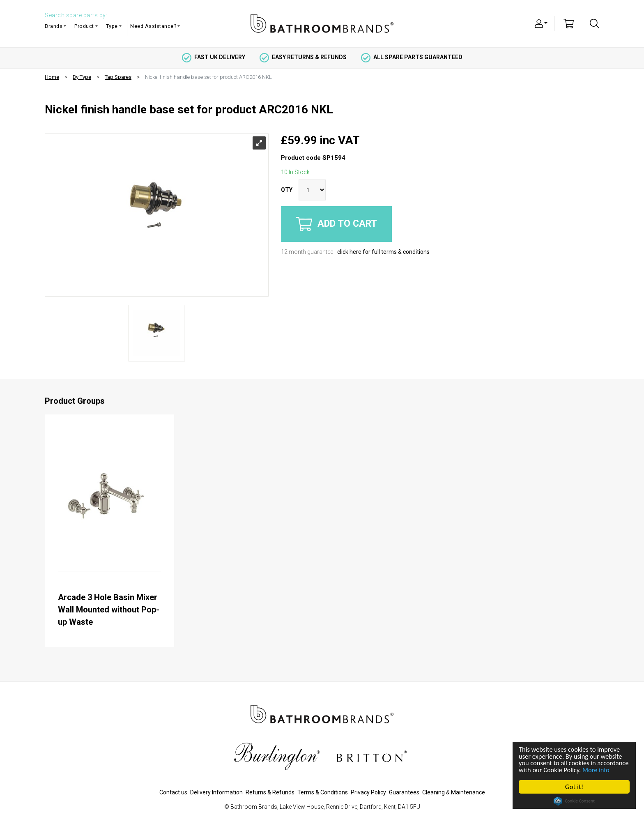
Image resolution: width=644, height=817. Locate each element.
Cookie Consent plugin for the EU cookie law (575, 801)
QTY (287, 190)
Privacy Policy (368, 792)
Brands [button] (54, 26)
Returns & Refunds (270, 792)
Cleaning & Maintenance (454, 792)
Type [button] (112, 26)
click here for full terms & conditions (383, 252)
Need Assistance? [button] (153, 26)
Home (52, 77)
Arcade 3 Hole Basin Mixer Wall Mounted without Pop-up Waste (109, 610)
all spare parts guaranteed (412, 57)
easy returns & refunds (303, 57)
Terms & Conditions (323, 792)
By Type (82, 77)
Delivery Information (216, 792)
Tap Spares (118, 77)
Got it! (575, 787)
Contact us (173, 792)
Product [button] (84, 26)
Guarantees (404, 792)
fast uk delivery (214, 57)
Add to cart (336, 224)
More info (533, 770)
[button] (541, 23)
